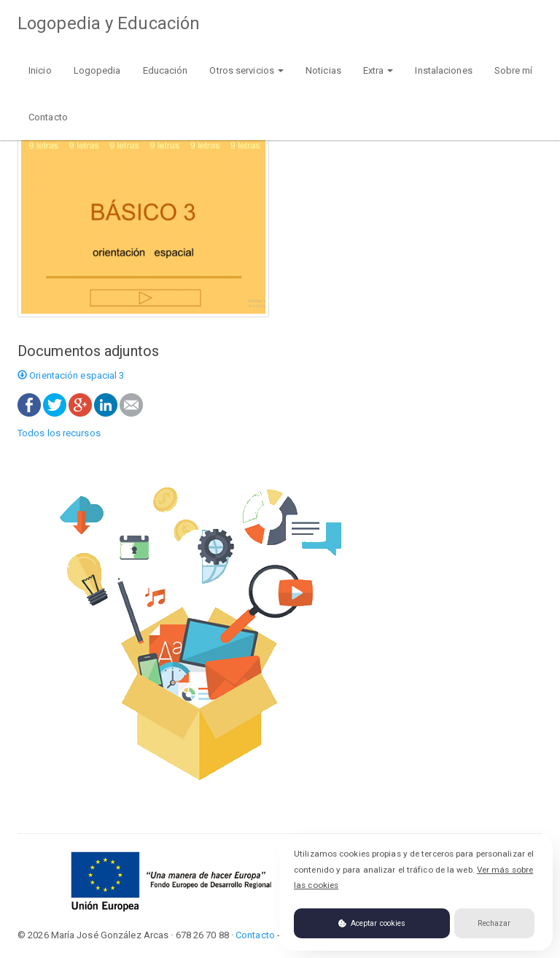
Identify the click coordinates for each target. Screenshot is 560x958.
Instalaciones (443, 70)
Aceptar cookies (372, 923)
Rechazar (494, 923)
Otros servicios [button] (246, 70)
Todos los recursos (59, 433)
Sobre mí (514, 70)
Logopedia (97, 70)
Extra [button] (378, 70)
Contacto (48, 117)
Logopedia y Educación (109, 23)
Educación (166, 70)
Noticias (323, 70)
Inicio (40, 70)
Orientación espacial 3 (71, 375)
